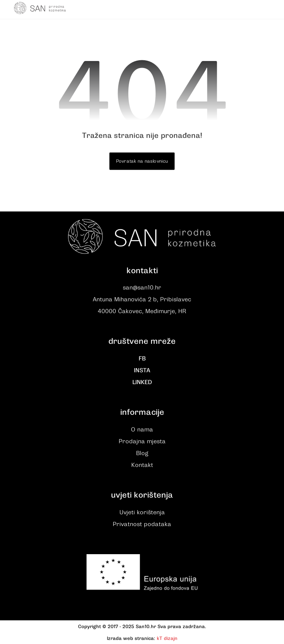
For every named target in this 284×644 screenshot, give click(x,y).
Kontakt (142, 465)
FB (142, 359)
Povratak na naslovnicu (142, 161)
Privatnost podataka (142, 524)
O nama (142, 430)
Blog (142, 453)
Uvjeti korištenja (142, 512)
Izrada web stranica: (131, 638)
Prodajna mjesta (142, 441)
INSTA (142, 370)
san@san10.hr (142, 288)
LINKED (142, 382)
